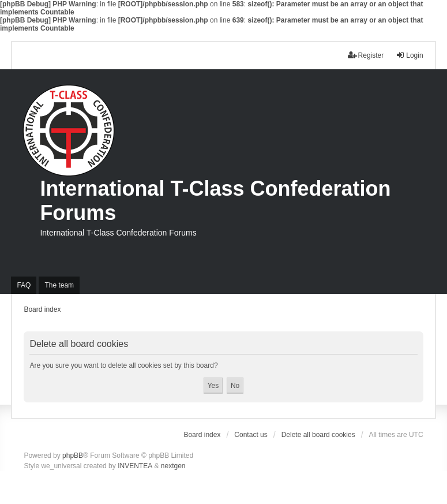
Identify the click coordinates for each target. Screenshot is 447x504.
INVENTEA (135, 466)
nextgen (173, 466)
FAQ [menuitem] (24, 285)
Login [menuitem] (409, 55)
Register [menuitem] (366, 55)
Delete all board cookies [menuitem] (318, 435)
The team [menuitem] (59, 285)
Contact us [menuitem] (251, 435)
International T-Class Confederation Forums (215, 201)
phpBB (73, 456)
